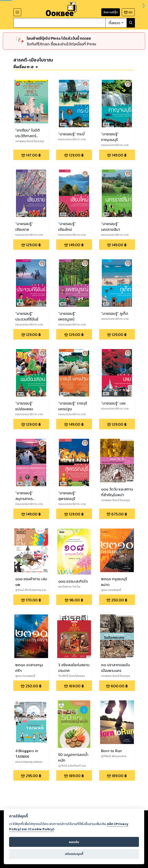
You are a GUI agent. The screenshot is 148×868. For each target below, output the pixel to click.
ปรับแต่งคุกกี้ (74, 854)
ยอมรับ (74, 842)
